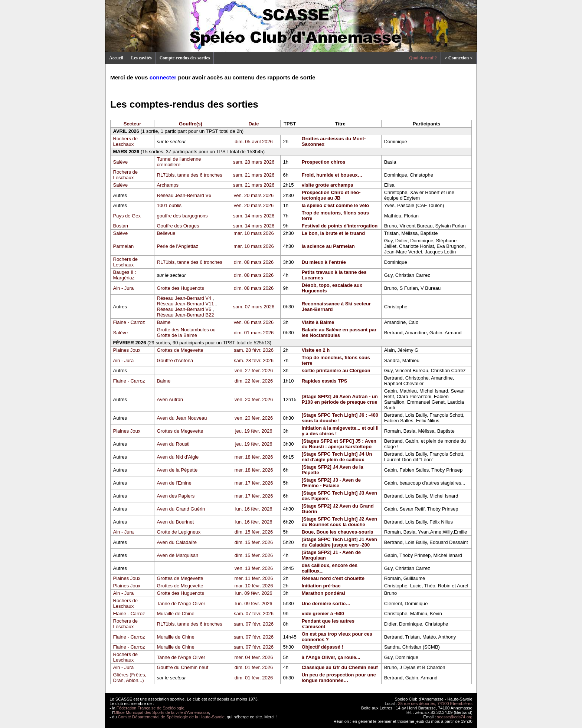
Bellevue (166, 233)
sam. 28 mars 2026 (254, 162)
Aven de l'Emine (174, 483)
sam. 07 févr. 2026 (254, 614)
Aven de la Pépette (177, 470)
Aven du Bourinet (176, 522)
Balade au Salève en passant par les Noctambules (339, 332)
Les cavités (141, 58)
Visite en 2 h (316, 350)
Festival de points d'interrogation (340, 226)
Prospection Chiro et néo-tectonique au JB (331, 195)
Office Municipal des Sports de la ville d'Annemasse (161, 712)
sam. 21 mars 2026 (254, 175)
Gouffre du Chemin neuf (183, 667)
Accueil (116, 58)
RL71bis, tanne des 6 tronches (190, 175)
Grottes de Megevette (180, 350)
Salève (121, 162)
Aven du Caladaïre (177, 542)
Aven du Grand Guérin (181, 509)
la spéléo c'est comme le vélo (336, 205)
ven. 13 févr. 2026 (254, 568)
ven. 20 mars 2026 (254, 195)
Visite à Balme (318, 322)
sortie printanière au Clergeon (336, 370)
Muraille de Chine (176, 614)
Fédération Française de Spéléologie (151, 708)
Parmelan (124, 246)
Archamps (168, 185)
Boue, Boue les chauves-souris (338, 532)
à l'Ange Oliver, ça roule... (331, 657)
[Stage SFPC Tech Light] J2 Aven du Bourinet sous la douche (339, 522)
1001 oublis (169, 205)
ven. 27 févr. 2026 (254, 370)
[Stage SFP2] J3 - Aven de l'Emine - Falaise (331, 483)
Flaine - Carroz (129, 322)
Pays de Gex (127, 216)
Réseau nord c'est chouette (333, 578)
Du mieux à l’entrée (324, 262)
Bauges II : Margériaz (125, 275)
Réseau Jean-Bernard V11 (186, 304)
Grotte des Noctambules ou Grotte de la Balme (186, 332)
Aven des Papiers (176, 496)
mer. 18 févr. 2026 (254, 457)
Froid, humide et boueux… (332, 175)
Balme (164, 322)
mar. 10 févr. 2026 (254, 586)
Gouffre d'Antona (175, 360)
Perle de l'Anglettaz (178, 246)
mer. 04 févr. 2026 (254, 657)
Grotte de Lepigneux (179, 532)
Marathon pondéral (323, 593)
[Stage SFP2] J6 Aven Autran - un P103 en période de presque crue (340, 399)
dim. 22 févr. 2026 (254, 381)
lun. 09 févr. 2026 (254, 593)
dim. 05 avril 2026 (254, 142)
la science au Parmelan (328, 246)
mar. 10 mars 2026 (254, 233)
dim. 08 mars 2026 (254, 262)
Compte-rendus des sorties (185, 58)
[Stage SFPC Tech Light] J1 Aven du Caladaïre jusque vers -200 (339, 542)
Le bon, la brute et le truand (333, 233)
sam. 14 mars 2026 (254, 216)
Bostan (121, 226)
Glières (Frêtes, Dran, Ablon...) (130, 678)
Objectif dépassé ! (323, 647)
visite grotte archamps (328, 185)
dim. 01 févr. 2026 (254, 667)
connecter (163, 77)
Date (254, 124)
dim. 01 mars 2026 (254, 333)
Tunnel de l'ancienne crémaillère (179, 162)
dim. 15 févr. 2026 (254, 532)
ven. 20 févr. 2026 (254, 399)
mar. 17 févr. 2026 (254, 483)
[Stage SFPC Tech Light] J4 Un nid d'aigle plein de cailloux (337, 457)
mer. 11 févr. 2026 (254, 578)
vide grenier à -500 (323, 614)
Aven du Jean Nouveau (182, 418)
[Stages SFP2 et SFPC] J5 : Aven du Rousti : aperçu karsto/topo (339, 444)
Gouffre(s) (191, 124)
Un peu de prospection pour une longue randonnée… (339, 678)
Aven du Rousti (173, 444)
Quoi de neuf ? (423, 58)
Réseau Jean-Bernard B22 (186, 315)
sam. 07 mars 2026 (254, 307)
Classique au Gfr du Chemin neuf (340, 667)
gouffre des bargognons (182, 216)
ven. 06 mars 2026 (254, 322)
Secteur (133, 124)
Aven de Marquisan (178, 555)
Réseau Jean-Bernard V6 (184, 195)
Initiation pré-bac (321, 586)
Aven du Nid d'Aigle (178, 457)
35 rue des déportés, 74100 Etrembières (435, 704)
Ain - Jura (124, 288)
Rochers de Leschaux (125, 141)
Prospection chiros (324, 162)
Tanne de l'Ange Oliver (181, 604)
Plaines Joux (127, 350)
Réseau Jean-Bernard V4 (184, 298)
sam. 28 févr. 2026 (254, 350)
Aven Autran (170, 399)
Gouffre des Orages (178, 226)
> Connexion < (459, 58)
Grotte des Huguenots (181, 288)
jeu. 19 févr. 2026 (254, 431)
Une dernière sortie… (326, 604)
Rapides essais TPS (325, 381)
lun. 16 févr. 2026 (254, 509)
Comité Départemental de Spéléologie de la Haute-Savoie (171, 717)
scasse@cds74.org (455, 717)
